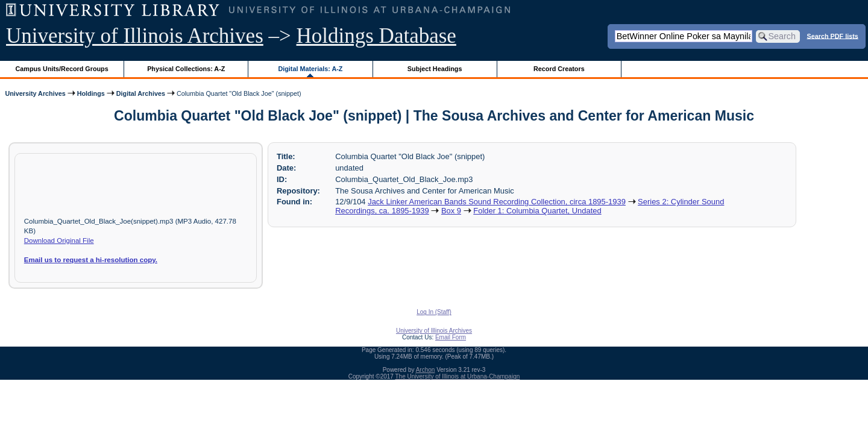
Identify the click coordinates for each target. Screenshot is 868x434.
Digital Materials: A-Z (310, 69)
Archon (426, 370)
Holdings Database (376, 36)
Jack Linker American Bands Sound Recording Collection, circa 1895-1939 (497, 202)
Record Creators (559, 69)
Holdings (91, 93)
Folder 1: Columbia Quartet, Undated (537, 211)
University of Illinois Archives (135, 36)
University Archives (35, 93)
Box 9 (451, 211)
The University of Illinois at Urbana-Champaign (458, 376)
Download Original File (59, 241)
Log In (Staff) (434, 312)
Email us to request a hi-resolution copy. (91, 260)
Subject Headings (435, 69)
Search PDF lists (833, 36)
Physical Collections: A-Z (186, 69)
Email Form (451, 337)
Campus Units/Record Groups (62, 69)
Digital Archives (141, 93)
